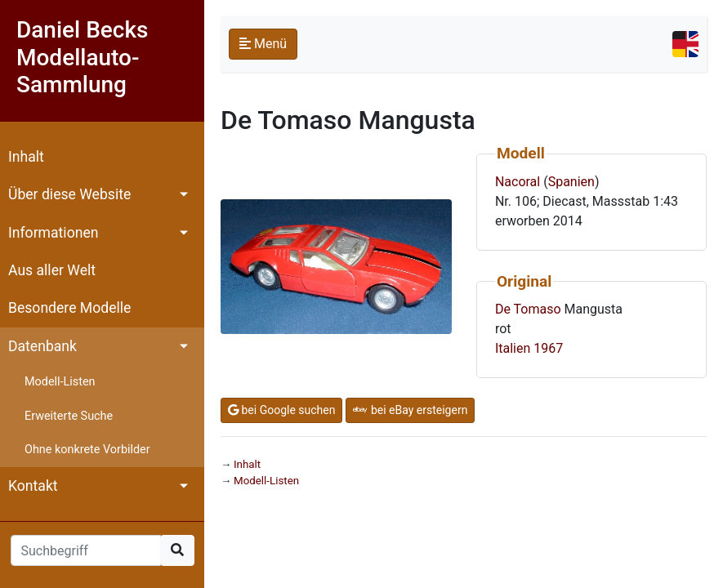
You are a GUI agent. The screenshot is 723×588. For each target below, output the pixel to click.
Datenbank (42, 346)
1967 (548, 348)
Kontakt (33, 486)
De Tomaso (528, 309)
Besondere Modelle (69, 308)
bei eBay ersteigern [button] (410, 410)
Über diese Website (69, 194)
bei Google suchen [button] (281, 410)
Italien (513, 348)
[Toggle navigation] (685, 44)
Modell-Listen (60, 382)
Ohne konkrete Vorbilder (87, 450)
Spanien (571, 182)
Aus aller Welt (52, 270)
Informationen (53, 233)
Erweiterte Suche (69, 416)
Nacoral (518, 182)
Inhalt (26, 157)
